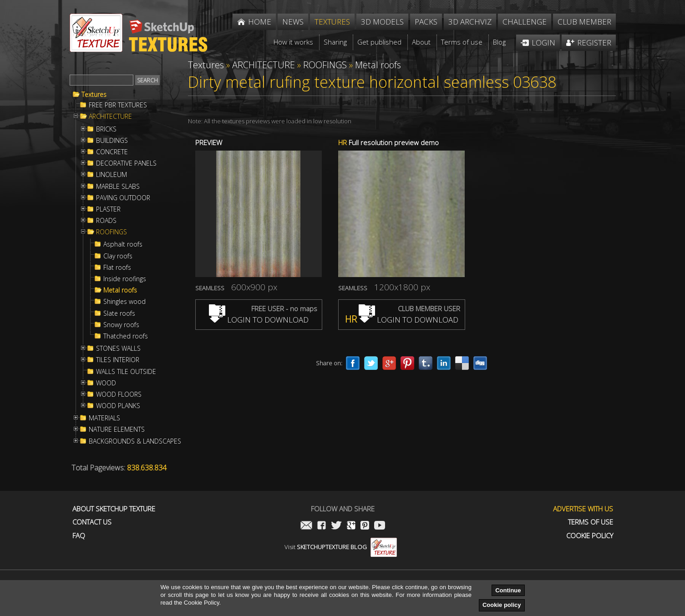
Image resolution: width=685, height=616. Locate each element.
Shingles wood (124, 302)
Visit (341, 547)
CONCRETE (112, 152)
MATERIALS (104, 418)
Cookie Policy (590, 536)
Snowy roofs (121, 325)
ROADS (106, 221)
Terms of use (591, 522)
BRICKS (106, 129)
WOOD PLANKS (118, 406)
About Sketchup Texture (114, 509)
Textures (94, 95)
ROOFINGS (112, 232)
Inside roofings (125, 279)
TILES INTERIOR (118, 360)
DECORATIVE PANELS (126, 163)
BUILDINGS (112, 141)
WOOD (106, 383)
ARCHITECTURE (110, 116)
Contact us (92, 522)
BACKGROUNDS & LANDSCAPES (135, 441)
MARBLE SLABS (118, 187)
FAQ (79, 536)
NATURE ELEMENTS (117, 429)
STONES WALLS (118, 348)
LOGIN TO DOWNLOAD (259, 320)
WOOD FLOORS (119, 394)
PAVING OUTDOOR (123, 198)
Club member (584, 22)
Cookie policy (502, 605)
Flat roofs (117, 268)
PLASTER (108, 209)
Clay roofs (118, 256)
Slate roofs (119, 313)
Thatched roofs (126, 336)
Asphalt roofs (123, 244)
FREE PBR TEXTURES (118, 105)
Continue (508, 590)
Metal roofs (120, 290)
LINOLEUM (112, 175)
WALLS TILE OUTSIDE (126, 372)
